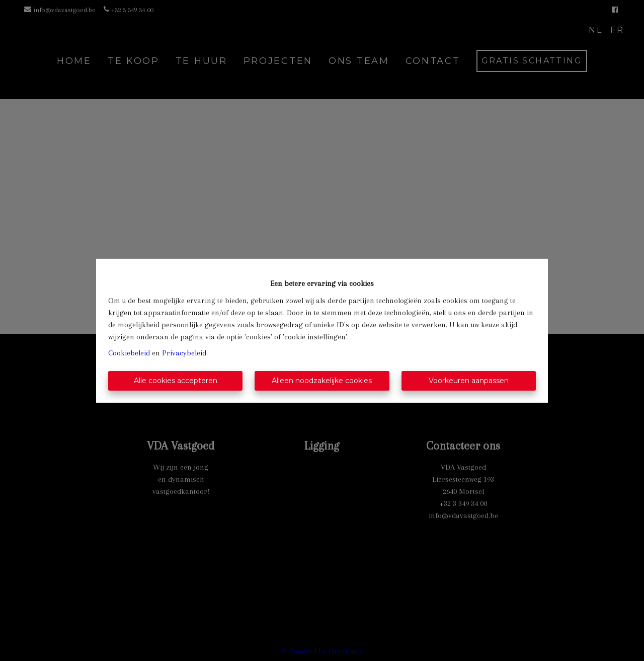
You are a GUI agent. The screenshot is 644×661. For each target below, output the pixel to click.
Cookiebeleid (129, 353)
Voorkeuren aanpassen (469, 381)
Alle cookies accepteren (176, 381)
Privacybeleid (184, 353)
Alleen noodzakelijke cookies (322, 381)
